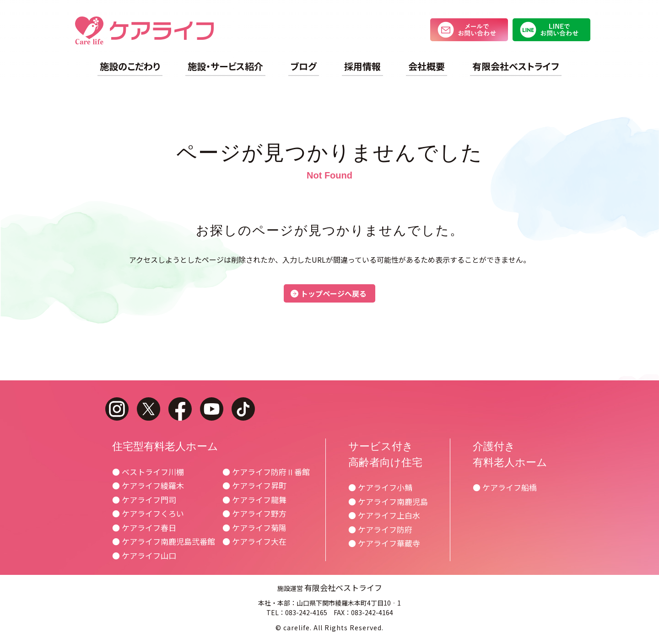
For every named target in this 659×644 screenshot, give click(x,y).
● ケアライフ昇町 (254, 485)
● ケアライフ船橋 (505, 487)
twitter (149, 409)
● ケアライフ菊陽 (254, 528)
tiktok (243, 409)
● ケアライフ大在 (254, 541)
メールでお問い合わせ (469, 30)
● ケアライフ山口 (144, 555)
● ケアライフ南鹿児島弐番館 (164, 541)
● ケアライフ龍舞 (254, 500)
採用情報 (362, 66)
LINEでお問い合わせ (551, 30)
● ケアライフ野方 (254, 513)
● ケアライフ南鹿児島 (388, 501)
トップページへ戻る (334, 293)
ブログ (304, 66)
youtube (212, 409)
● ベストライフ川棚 (148, 472)
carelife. (297, 628)
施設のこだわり (130, 66)
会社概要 (427, 66)
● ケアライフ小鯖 (380, 487)
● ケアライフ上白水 (384, 515)
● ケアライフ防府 (380, 529)
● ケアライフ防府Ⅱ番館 (266, 472)
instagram (117, 409)
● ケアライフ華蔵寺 (384, 543)
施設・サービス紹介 (225, 66)
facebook (180, 409)
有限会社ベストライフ (516, 66)
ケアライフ (144, 30)
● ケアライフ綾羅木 (148, 485)
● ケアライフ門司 (144, 500)
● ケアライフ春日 (144, 528)
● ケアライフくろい (148, 513)
